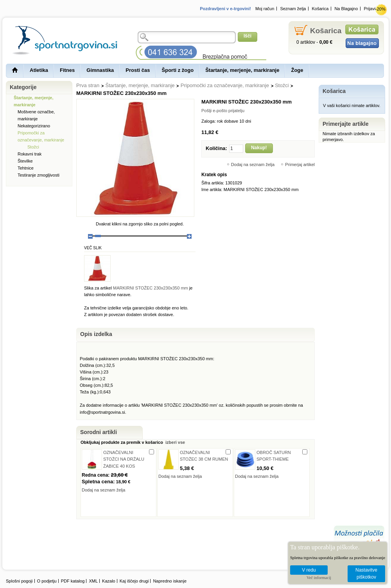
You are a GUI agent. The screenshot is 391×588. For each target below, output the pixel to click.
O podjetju (47, 581)
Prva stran (88, 85)
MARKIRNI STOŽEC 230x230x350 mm (151, 288)
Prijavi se (372, 9)
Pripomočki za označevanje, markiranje (225, 85)
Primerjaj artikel (300, 164)
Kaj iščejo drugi (134, 581)
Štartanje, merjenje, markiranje (140, 85)
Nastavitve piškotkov (366, 574)
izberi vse (175, 442)
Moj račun (265, 9)
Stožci (282, 85)
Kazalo (109, 581)
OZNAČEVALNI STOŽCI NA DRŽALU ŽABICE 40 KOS (124, 459)
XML (93, 581)
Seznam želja (293, 9)
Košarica (320, 9)
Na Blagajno (346, 9)
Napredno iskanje (170, 581)
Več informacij (319, 578)
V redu (309, 570)
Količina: (216, 148)
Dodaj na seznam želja (253, 164)
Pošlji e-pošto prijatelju (223, 111)
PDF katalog (73, 581)
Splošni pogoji (19, 581)
